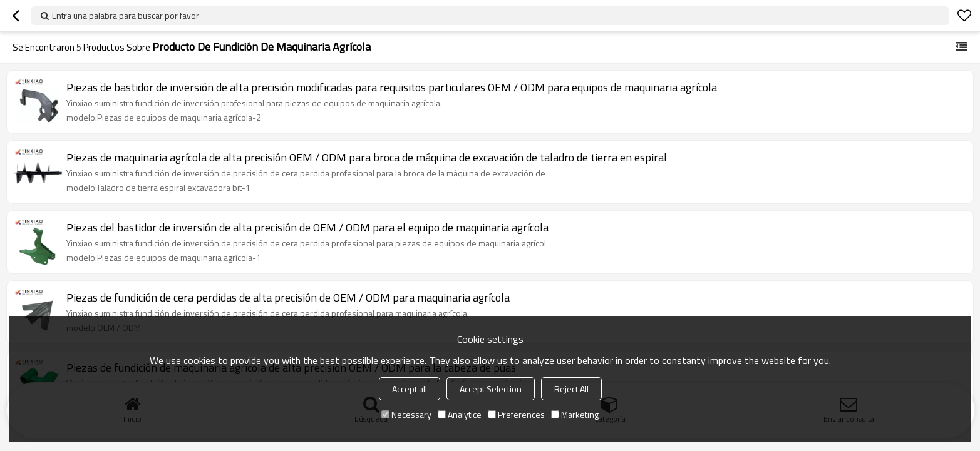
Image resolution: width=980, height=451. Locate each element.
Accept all (410, 389)
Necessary (406, 414)
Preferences (516, 414)
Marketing (575, 414)
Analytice (460, 414)
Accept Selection (491, 389)
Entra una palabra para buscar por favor (126, 15)
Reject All (571, 389)
